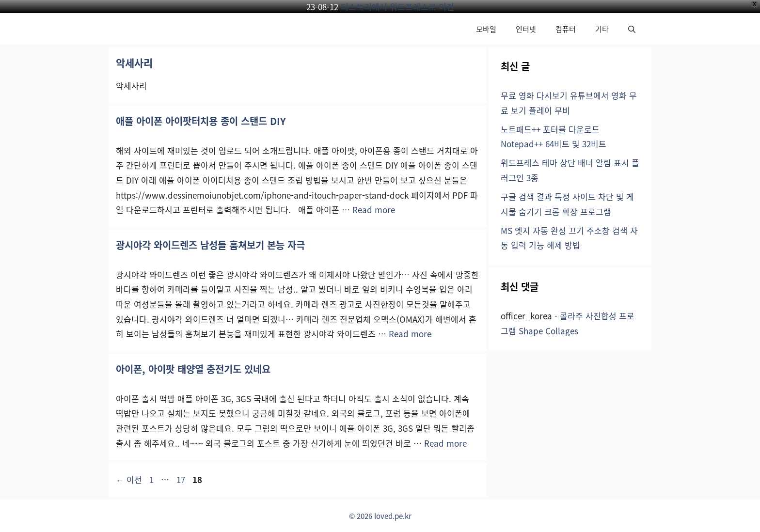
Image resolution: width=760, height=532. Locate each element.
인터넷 (526, 29)
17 (181, 479)
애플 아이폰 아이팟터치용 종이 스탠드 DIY (201, 121)
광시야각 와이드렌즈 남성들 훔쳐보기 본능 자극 (210, 245)
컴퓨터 (566, 29)
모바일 (486, 29)
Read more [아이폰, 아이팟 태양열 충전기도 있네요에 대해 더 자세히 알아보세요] (445, 443)
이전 (129, 479)
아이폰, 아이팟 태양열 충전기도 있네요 (193, 369)
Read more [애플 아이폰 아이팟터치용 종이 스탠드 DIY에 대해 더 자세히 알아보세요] (374, 210)
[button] (632, 29)
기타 (602, 29)
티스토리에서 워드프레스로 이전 (397, 7)
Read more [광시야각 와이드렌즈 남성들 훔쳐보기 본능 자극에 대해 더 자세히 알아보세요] (410, 334)
